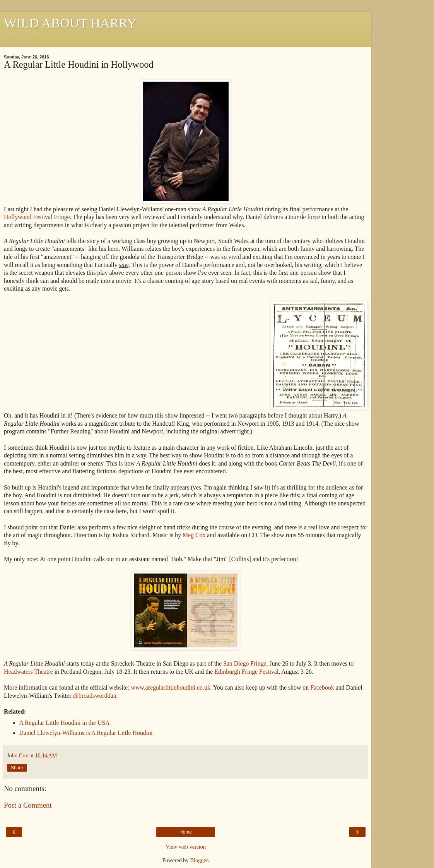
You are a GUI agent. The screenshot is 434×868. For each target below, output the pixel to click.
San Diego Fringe (245, 663)
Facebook (322, 687)
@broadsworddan (94, 696)
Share (17, 768)
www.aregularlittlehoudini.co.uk (170, 687)
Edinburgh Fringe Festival (246, 672)
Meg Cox (194, 535)
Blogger (199, 860)
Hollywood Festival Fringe (37, 217)
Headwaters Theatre (28, 672)
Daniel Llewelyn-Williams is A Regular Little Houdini (86, 733)
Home (186, 832)
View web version (186, 847)
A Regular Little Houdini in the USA (65, 723)
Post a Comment (28, 805)
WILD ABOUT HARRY (70, 23)
